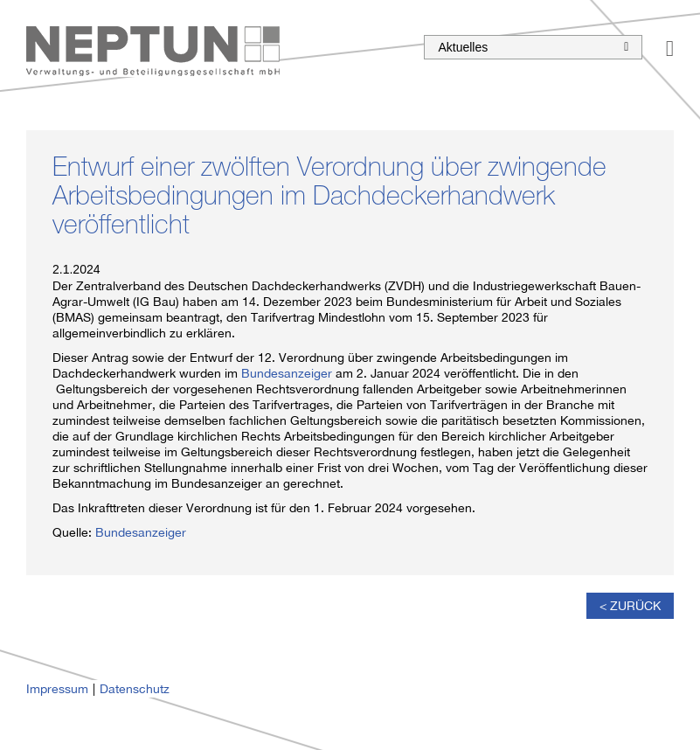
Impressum (57, 689)
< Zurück (630, 606)
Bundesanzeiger (287, 373)
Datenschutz (135, 689)
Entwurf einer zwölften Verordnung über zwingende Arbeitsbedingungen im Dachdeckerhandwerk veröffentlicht (329, 199)
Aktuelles (533, 47)
